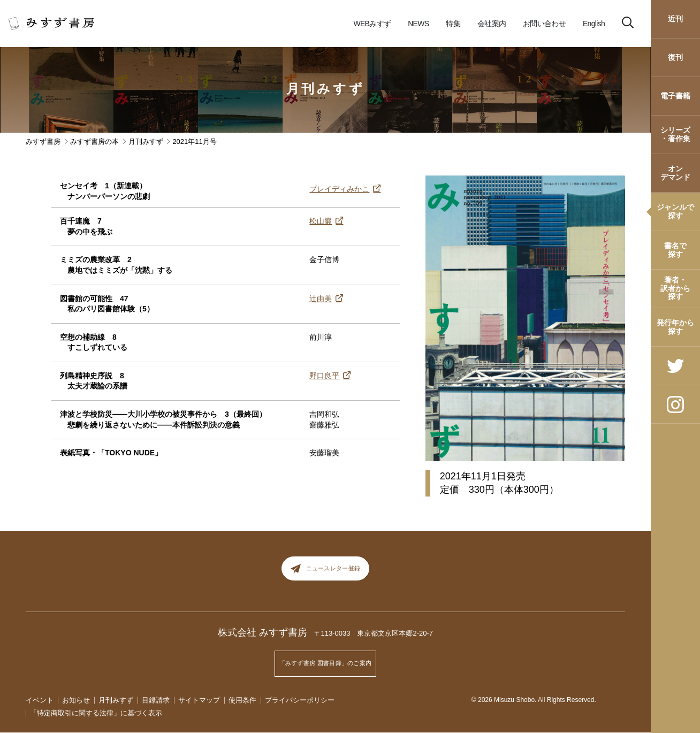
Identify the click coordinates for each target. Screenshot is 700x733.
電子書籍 (675, 96)
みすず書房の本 (94, 142)
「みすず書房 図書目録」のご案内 (325, 667)
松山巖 (321, 221)
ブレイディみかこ (339, 189)
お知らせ (76, 700)
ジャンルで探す (675, 211)
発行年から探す (675, 327)
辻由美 (321, 299)
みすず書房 (43, 142)
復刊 (675, 57)
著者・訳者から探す (675, 288)
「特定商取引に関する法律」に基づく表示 (96, 713)
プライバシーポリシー (300, 700)
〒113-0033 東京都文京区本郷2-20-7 (374, 641)
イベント (40, 700)
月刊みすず (326, 89)
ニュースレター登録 (326, 572)
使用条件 (242, 700)
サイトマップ (199, 700)
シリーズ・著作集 (675, 134)
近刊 (675, 19)
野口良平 (324, 376)
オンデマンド (675, 173)
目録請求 (156, 700)
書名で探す (675, 250)
